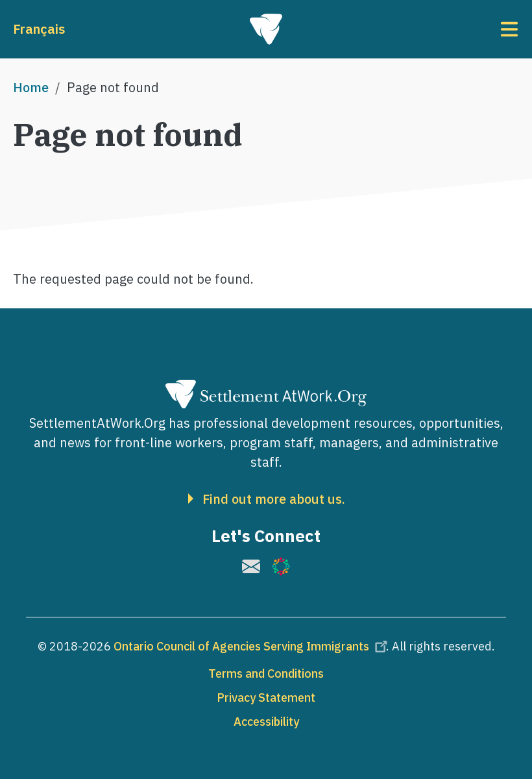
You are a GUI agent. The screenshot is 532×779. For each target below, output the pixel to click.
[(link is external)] (251, 566)
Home (31, 87)
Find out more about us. (274, 499)
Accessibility (266, 722)
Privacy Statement (266, 698)
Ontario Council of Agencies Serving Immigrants (252, 646)
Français (39, 29)
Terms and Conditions (266, 674)
